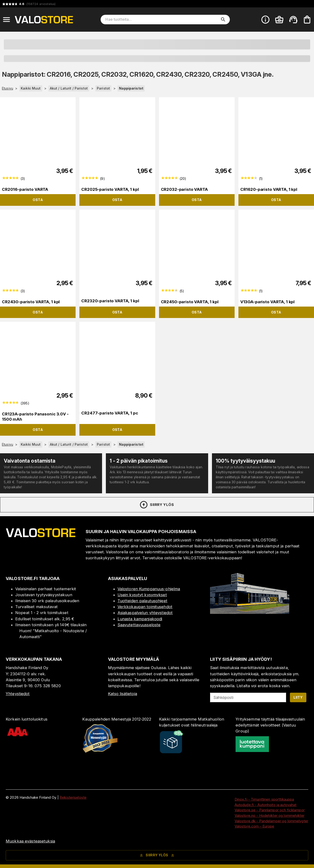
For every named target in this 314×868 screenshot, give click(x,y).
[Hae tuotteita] (162, 20)
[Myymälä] (250, 612)
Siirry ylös (157, 505)
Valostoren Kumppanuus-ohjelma (149, 589)
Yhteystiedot (18, 694)
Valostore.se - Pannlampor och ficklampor (270, 810)
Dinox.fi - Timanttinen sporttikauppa (264, 799)
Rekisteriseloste (73, 797)
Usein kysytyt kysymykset (142, 595)
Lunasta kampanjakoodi (140, 619)
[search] (223, 20)
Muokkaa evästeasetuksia (30, 841)
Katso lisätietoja (123, 694)
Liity (298, 697)
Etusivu (8, 88)
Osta (38, 200)
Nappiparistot (131, 88)
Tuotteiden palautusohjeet (142, 601)
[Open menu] (6, 20)
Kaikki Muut (31, 88)
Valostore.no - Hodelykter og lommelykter (270, 815)
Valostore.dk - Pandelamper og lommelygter (271, 821)
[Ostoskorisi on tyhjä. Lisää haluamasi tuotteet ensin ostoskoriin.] (307, 20)
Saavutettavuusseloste (139, 625)
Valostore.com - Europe (255, 826)
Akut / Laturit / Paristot (69, 88)
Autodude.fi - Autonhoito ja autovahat (266, 805)
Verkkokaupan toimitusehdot (145, 607)
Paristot (103, 88)
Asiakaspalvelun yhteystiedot (145, 613)
